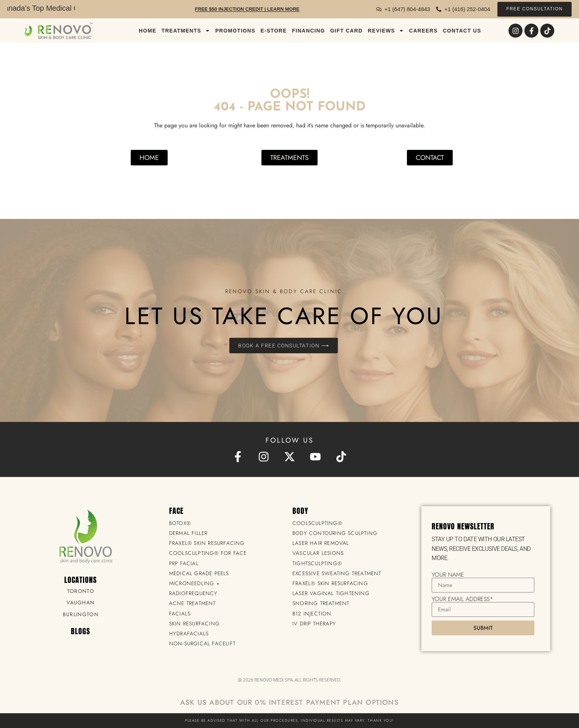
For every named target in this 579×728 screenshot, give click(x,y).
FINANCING (309, 31)
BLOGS (80, 631)
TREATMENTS (186, 31)
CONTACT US (462, 31)
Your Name (448, 575)
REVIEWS (386, 31)
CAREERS (424, 31)
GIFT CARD (346, 31)
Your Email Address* (462, 599)
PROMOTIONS (235, 31)
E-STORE (274, 31)
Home (148, 31)
